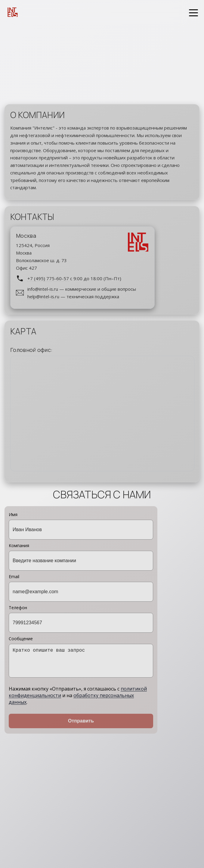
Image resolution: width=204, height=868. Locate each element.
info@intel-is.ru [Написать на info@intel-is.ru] (43, 289)
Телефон (81, 619)
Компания (81, 557)
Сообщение (81, 657)
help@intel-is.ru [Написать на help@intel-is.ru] (43, 296)
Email (81, 588)
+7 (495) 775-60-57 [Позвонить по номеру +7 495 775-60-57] (48, 278)
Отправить (81, 721)
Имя (81, 526)
